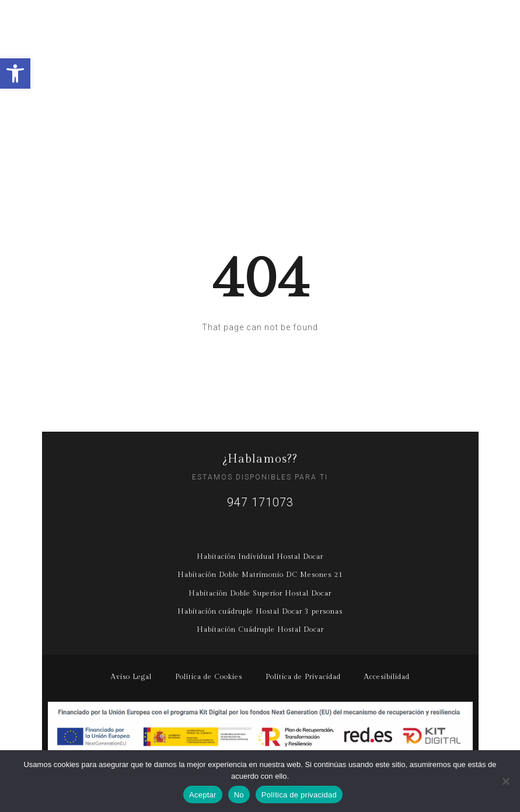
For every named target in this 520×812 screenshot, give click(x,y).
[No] (505, 781)
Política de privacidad (299, 795)
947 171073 (260, 502)
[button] (15, 73)
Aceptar (203, 795)
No (239, 795)
